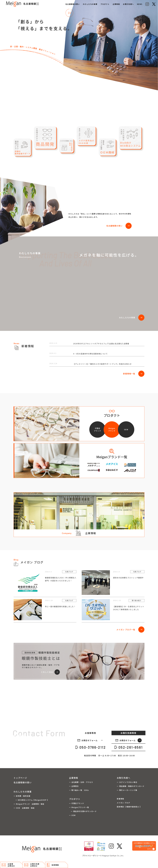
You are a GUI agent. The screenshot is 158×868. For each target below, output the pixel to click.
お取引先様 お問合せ (32, 865)
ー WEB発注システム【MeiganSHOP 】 (31, 800)
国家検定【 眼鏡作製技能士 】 (129, 807)
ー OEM (72, 815)
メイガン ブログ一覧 (130, 630)
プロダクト (105, 4)
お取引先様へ (128, 4)
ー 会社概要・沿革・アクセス (81, 782)
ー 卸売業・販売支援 (22, 796)
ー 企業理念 (74, 786)
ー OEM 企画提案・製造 (24, 808)
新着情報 (120, 799)
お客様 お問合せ (8, 865)
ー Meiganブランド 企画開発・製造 (29, 804)
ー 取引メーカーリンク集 (127, 790)
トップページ (20, 778)
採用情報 (53, 865)
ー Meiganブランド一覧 (79, 807)
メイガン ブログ (123, 803)
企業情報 (116, 4)
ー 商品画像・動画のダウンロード (131, 786)
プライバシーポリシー (91, 856)
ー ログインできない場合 (127, 782)
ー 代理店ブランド (77, 803)
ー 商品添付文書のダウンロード (83, 811)
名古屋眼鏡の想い (73, 4)
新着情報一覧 (134, 374)
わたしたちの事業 (90, 4)
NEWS (140, 4)
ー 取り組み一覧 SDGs (79, 790)
